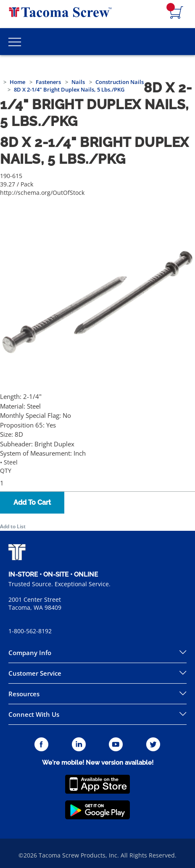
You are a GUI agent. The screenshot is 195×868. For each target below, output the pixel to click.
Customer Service (35, 673)
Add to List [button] (13, 526)
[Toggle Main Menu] (15, 42)
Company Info (30, 653)
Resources (24, 694)
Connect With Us (34, 714)
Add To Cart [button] (32, 502)
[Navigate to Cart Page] (177, 13)
